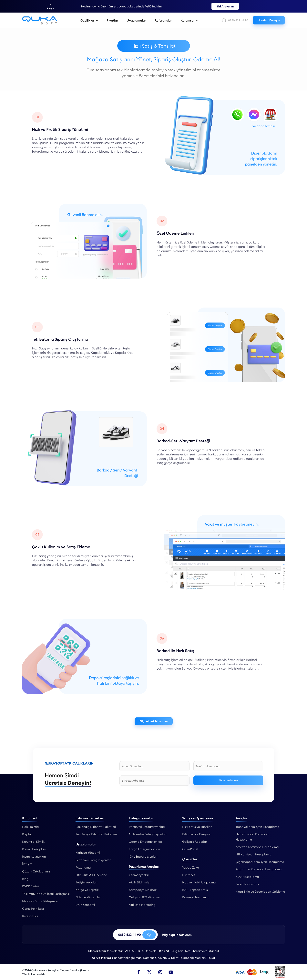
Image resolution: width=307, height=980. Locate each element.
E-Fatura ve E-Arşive (196, 834)
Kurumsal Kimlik (33, 842)
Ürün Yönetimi (85, 905)
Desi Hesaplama (247, 884)
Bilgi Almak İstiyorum (154, 721)
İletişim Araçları (87, 882)
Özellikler (89, 20)
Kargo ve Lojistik (87, 890)
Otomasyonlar (139, 875)
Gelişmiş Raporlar (195, 842)
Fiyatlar (112, 20)
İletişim (27, 864)
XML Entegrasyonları (143, 856)
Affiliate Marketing (142, 905)
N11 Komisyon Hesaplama (254, 854)
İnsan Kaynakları (34, 856)
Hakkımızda (31, 827)
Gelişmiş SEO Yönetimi (144, 897)
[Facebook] (138, 972)
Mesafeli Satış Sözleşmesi (40, 901)
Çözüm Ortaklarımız (36, 871)
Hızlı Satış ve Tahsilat (197, 827)
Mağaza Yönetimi (88, 853)
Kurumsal (189, 20)
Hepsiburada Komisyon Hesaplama (252, 837)
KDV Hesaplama (247, 877)
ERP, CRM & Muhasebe (91, 875)
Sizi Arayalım (225, 6)
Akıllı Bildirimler (140, 882)
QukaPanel (190, 849)
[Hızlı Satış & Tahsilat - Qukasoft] (40, 20)
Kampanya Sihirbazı (143, 890)
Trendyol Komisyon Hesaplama (257, 827)
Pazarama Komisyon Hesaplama (259, 869)
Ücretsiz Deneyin (269, 20)
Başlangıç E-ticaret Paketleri (96, 827)
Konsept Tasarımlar (196, 897)
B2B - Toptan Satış (195, 890)
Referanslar (163, 20)
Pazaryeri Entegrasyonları (93, 860)
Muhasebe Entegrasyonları (148, 834)
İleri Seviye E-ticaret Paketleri (96, 834)
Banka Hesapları (34, 849)
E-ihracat (189, 875)
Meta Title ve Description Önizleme (260, 892)
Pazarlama (83, 867)
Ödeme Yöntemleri (88, 897)
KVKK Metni (31, 886)
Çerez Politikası (33, 909)
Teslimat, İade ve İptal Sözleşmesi (46, 894)
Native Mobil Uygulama (199, 882)
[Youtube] (171, 972)
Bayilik (27, 834)
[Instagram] (160, 972)
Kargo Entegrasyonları (144, 849)
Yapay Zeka (191, 867)
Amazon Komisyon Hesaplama (257, 847)
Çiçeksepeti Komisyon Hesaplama (260, 862)
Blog (25, 879)
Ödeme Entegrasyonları (145, 842)
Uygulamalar (136, 20)
